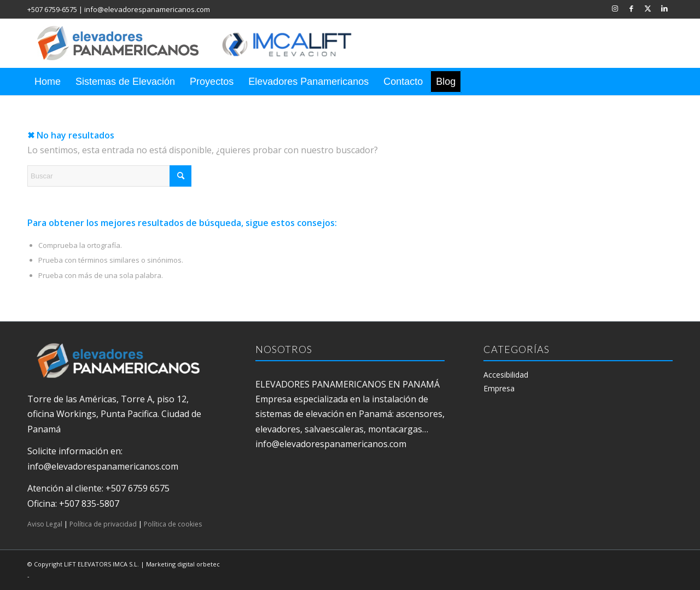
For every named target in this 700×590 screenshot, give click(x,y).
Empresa (499, 388)
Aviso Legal (45, 524)
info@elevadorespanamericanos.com (147, 9)
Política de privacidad (103, 524)
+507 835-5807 (89, 504)
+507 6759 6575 (138, 488)
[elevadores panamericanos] (205, 43)
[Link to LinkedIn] (664, 8)
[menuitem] (48, 82)
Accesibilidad (506, 375)
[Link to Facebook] (631, 8)
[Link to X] (648, 8)
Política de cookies (173, 524)
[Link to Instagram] (615, 8)
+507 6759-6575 (52, 9)
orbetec (208, 564)
